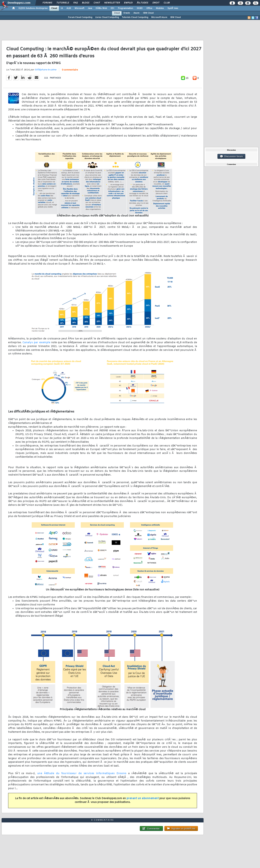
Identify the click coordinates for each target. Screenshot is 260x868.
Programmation (125, 8)
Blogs (86, 3)
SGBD (140, 8)
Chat (97, 3)
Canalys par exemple (36, 343)
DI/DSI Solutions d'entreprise (33, 8)
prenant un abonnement (143, 798)
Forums (47, 3)
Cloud (54, 8)
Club (167, 3)
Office (149, 8)
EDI (112, 8)
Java (90, 8)
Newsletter (112, 3)
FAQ (76, 3)
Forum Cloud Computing (80, 17)
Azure (136, 13)
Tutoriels (63, 3)
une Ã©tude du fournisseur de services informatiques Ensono (82, 774)
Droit (156, 3)
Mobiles (160, 8)
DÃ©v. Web (101, 8)
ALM (69, 8)
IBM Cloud (148, 13)
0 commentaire (70, 70)
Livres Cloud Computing (107, 17)
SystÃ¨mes (173, 8)
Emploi (128, 3)
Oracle (127, 13)
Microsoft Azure (159, 17)
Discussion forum (231, 156)
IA (62, 8)
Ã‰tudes (142, 3)
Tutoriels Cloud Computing (135, 17)
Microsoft (79, 8)
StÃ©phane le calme (45, 70)
